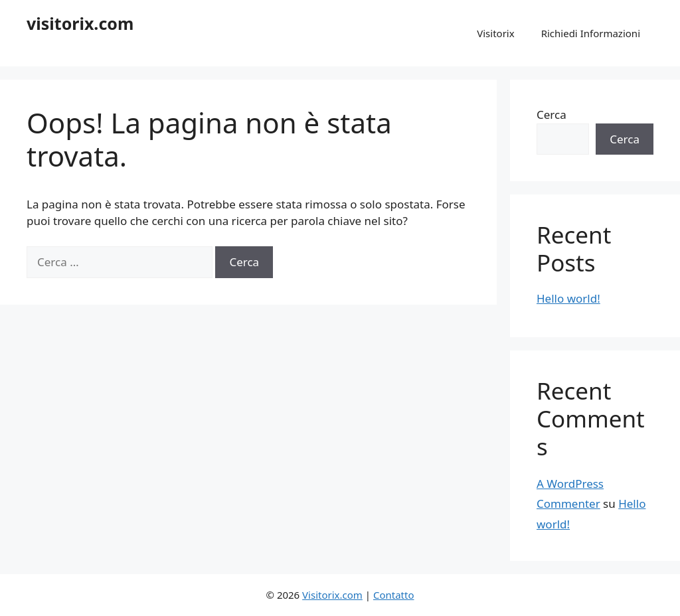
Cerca (552, 115)
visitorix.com (80, 23)
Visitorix (495, 33)
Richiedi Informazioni (591, 33)
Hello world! (568, 298)
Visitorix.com (332, 595)
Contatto (394, 595)
